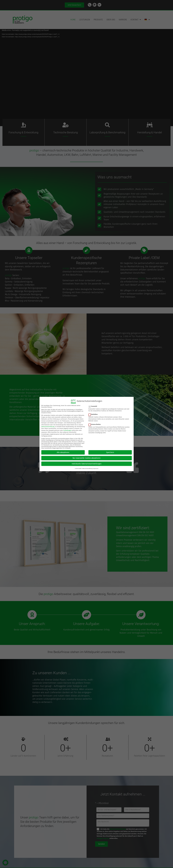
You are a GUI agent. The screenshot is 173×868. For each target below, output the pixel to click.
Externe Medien (95, 424)
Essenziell (93, 406)
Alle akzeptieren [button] (63, 452)
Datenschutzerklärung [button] (87, 469)
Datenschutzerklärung (48, 427)
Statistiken (94, 414)
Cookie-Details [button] (78, 469)
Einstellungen (67, 430)
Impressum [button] (96, 469)
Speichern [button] (110, 452)
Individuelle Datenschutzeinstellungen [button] (87, 464)
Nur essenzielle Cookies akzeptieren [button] (86, 458)
